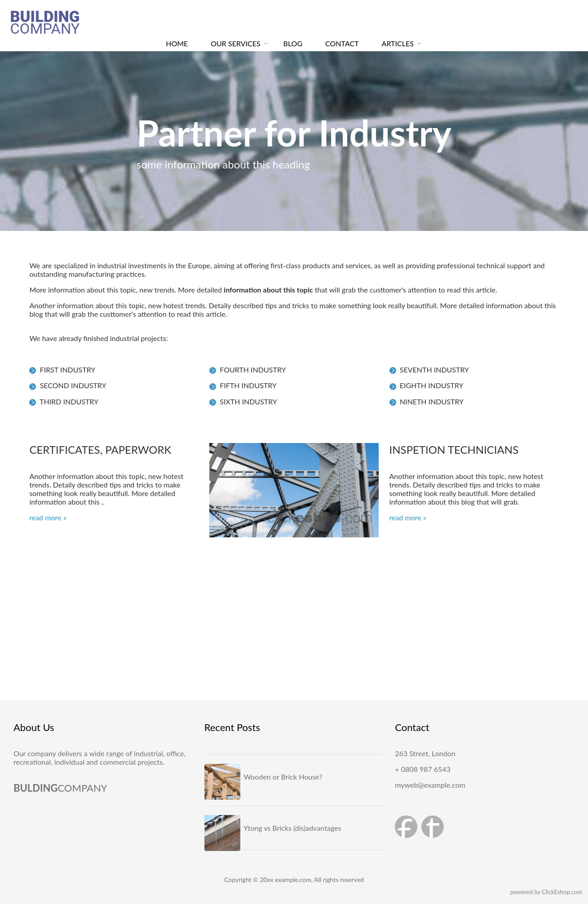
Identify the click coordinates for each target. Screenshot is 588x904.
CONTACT (342, 43)
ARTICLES (398, 43)
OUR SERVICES (235, 43)
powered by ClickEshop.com (546, 892)
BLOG (293, 43)
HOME (177, 43)
